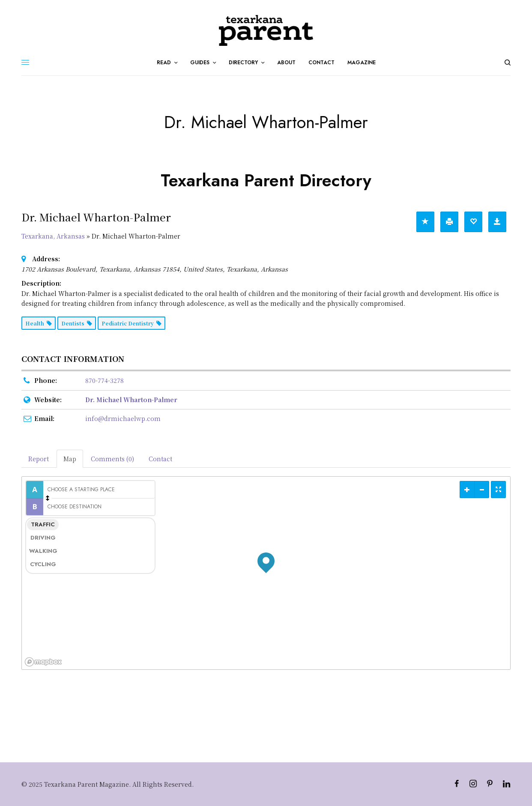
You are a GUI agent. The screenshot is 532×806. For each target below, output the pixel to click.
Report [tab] (39, 459)
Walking (43, 551)
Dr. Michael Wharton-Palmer (131, 400)
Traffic (43, 524)
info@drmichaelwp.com (123, 418)
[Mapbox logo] (43, 662)
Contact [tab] (160, 459)
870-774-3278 (105, 380)
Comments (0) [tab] (112, 459)
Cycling (43, 564)
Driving (43, 538)
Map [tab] (70, 459)
